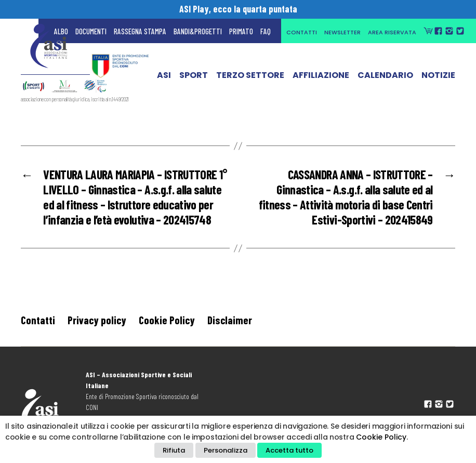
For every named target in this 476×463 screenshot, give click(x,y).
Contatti (302, 32)
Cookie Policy (167, 320)
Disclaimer (230, 320)
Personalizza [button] (226, 450)
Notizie (438, 81)
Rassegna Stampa (140, 31)
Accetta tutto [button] (289, 450)
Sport (194, 81)
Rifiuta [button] (174, 450)
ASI (164, 81)
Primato (241, 31)
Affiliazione (321, 81)
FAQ (266, 31)
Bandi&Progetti (198, 31)
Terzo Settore (250, 81)
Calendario (385, 81)
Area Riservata (392, 32)
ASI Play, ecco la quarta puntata (238, 9)
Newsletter (342, 32)
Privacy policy (97, 320)
